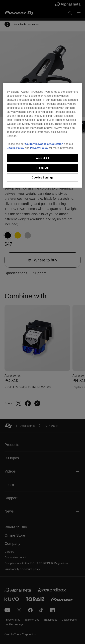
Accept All (43, 158)
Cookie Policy (15, 148)
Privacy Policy (39, 148)
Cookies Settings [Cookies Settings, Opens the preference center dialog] (43, 178)
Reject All (42, 168)
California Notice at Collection (44, 144)
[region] (42, 135)
